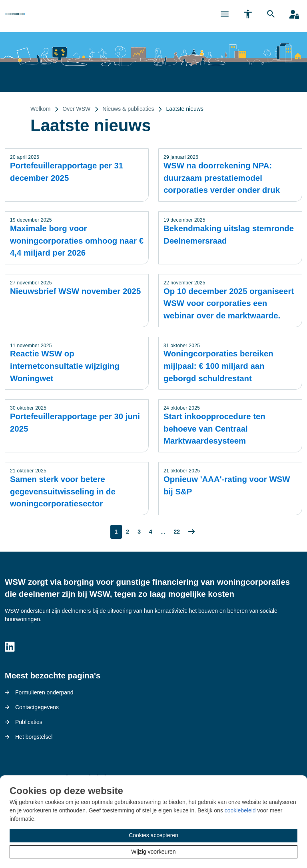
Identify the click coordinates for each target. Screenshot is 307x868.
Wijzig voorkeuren (153, 852)
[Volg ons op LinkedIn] (10, 647)
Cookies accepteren (153, 835)
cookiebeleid (240, 810)
